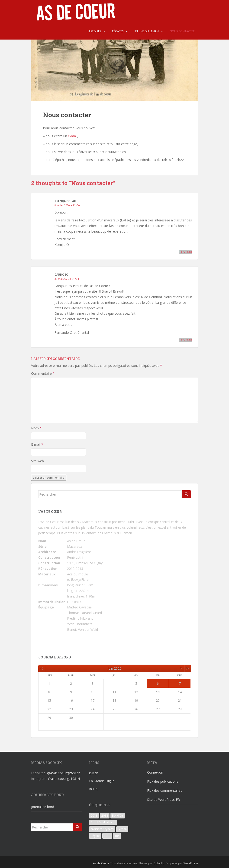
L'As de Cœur (48, 522)
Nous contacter (182, 31)
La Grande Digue (102, 781)
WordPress (191, 863)
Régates (118, 31)
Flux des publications (163, 781)
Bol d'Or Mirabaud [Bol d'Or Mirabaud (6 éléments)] (103, 822)
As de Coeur (101, 863)
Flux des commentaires (165, 790)
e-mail (73, 136)
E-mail (37, 444)
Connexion (155, 772)
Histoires (94, 31)
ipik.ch (94, 773)
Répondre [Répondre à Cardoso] (185, 340)
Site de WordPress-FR (163, 800)
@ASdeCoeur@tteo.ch (64, 773)
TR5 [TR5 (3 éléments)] (117, 836)
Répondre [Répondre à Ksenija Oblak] (185, 252)
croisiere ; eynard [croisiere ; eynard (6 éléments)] (102, 829)
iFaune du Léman (147, 31)
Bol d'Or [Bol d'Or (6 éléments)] (118, 816)
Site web (37, 461)
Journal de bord (43, 807)
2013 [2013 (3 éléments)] (94, 816)
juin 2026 (114, 668)
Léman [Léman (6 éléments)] (122, 829)
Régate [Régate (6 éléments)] (95, 836)
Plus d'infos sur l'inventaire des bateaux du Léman (95, 533)
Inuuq (93, 789)
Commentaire (43, 373)
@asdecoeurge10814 (64, 779)
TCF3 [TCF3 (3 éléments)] (107, 836)
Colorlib (159, 863)
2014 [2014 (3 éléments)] (105, 816)
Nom (36, 428)
